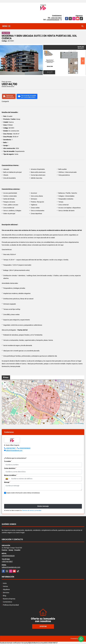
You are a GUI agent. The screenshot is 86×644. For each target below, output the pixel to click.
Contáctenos (7, 602)
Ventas (5, 586)
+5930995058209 (53, 20)
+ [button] (5, 383)
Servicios (6, 593)
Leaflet (67, 423)
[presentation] (22, 499)
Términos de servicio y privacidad (32, 510)
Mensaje (7, 482)
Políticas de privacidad (11, 605)
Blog (4, 596)
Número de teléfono (11, 475)
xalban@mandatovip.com (14, 450)
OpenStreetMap (79, 423)
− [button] (5, 386)
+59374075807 (56, 18)
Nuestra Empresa (9, 599)
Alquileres (6, 589)
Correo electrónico (10, 468)
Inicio (5, 583)
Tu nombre (8, 461)
